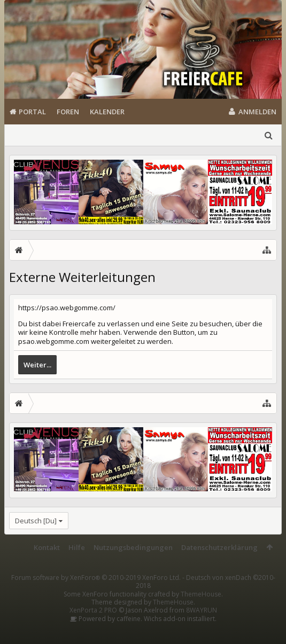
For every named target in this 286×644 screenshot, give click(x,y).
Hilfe (77, 547)
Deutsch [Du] (36, 521)
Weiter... (37, 365)
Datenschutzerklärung (219, 547)
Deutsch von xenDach (206, 582)
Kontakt (47, 547)
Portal (32, 112)
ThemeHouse (201, 594)
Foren (68, 112)
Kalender (107, 112)
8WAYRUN (202, 610)
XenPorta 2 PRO (93, 610)
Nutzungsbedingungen (133, 547)
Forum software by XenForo (96, 578)
